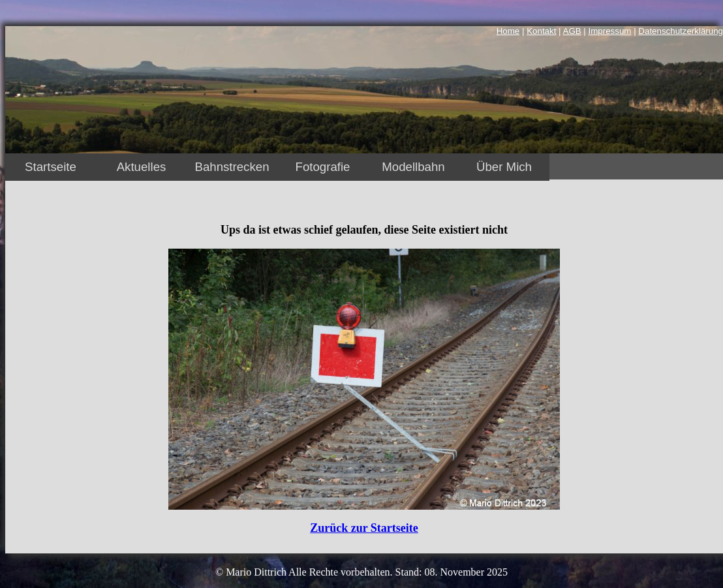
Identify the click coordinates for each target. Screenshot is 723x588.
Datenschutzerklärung (681, 31)
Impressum (610, 31)
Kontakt (541, 31)
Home (508, 31)
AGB (572, 31)
